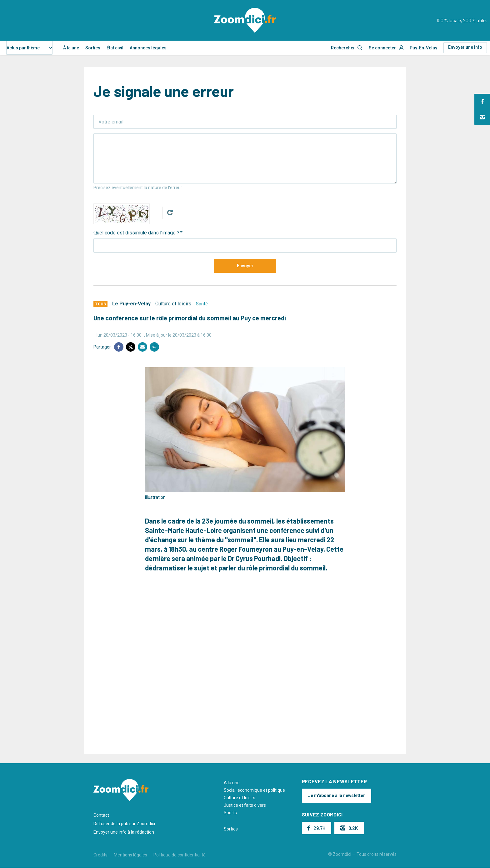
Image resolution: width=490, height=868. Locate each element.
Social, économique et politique (254, 790)
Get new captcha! (170, 213)
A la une (232, 783)
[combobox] (29, 48)
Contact (101, 815)
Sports (230, 813)
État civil (115, 48)
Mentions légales (130, 855)
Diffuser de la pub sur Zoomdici (124, 824)
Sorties (93, 48)
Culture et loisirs (173, 304)
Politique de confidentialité (180, 855)
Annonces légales (148, 48)
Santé (202, 304)
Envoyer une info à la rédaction (124, 832)
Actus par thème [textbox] (23, 48)
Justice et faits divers (245, 805)
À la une (71, 48)
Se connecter (382, 48)
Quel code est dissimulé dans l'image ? (136, 233)
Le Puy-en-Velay (131, 304)
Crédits (100, 855)
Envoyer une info (465, 47)
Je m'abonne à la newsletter (337, 795)
